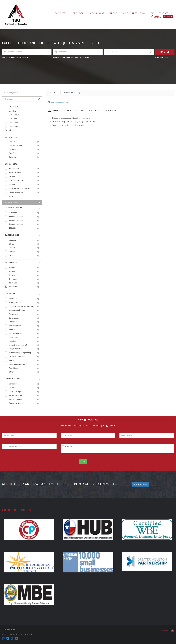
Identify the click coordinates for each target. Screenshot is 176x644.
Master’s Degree (24, 399)
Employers (61, 13)
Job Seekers (78, 13)
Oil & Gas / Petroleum (24, 357)
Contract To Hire (25, 145)
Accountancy (25, 168)
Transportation (24, 303)
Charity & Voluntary (25, 180)
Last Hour (13, 111)
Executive (24, 252)
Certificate (24, 384)
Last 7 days (13, 119)
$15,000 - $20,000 (24, 217)
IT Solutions (139, 13)
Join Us (157, 16)
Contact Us (165, 13)
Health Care (24, 337)
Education (24, 322)
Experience (11, 262)
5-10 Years (24, 279)
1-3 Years (24, 271)
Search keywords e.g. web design (15, 57)
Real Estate (24, 368)
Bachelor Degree (24, 395)
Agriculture (24, 314)
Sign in (168, 16)
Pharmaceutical (24, 326)
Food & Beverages (24, 333)
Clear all (82, 93)
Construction (24, 318)
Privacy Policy (9, 630)
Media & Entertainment (24, 345)
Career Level (12, 235)
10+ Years (24, 283)
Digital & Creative (25, 192)
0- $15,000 (24, 213)
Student (24, 248)
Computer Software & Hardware (24, 306)
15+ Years (24, 287)
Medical (24, 330)
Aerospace (24, 299)
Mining (24, 360)
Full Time (25, 149)
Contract (25, 142)
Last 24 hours (14, 115)
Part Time (25, 153)
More (11, 197)
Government (97, 13)
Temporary (25, 157)
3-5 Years (24, 275)
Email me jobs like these (60, 102)
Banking (25, 176)
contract (54, 92)
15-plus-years (69, 92)
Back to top (168, 631)
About (113, 13)
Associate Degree (24, 392)
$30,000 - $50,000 (24, 224)
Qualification (13, 379)
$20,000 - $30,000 (24, 220)
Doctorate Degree (24, 403)
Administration (25, 172)
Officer (24, 244)
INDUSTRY (10, 294)
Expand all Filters (23, 202)
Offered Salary (14, 208)
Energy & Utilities (24, 349)
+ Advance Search (162, 57)
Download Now (140, 484)
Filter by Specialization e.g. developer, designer (71, 57)
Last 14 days (14, 123)
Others (24, 256)
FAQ (153, 13)
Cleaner (25, 184)
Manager (24, 240)
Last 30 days (14, 126)
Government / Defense (24, 364)
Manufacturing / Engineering (24, 353)
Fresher (24, 268)
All (10, 130)
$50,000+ (24, 228)
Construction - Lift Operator (25, 188)
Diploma (24, 388)
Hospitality (24, 341)
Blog (125, 13)
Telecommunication (24, 310)
